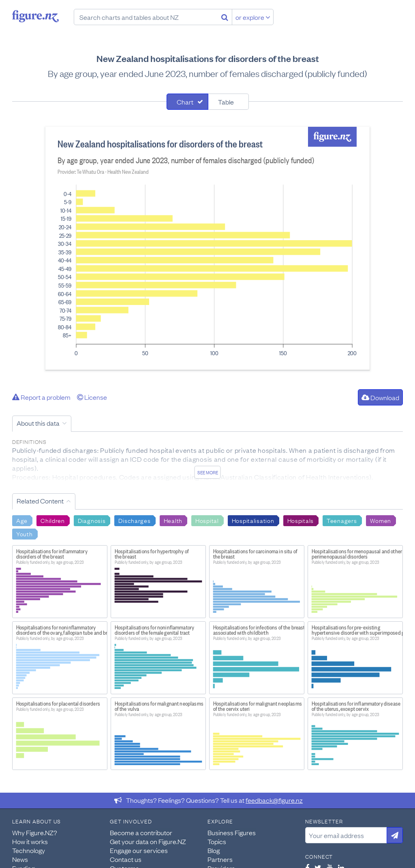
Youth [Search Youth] (25, 533)
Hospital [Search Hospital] (207, 520)
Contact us (126, 859)
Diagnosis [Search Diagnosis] (92, 520)
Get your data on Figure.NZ (148, 841)
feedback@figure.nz (274, 800)
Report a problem (41, 397)
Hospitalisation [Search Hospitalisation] (253, 520)
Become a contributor (141, 832)
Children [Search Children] (53, 520)
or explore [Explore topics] (253, 17)
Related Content (40, 501)
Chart (185, 102)
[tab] (187, 102)
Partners (220, 859)
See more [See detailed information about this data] (208, 472)
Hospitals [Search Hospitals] (301, 520)
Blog (214, 850)
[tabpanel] (207, 248)
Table (226, 102)
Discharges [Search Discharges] (134, 520)
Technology (29, 850)
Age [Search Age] (22, 520)
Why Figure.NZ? (35, 832)
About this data (38, 423)
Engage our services (139, 850)
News (20, 859)
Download (380, 397)
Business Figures (232, 832)
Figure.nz (35, 16)
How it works (30, 841)
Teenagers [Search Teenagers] (342, 520)
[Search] (225, 17)
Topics (217, 841)
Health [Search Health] (173, 520)
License (92, 397)
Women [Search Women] (381, 520)
